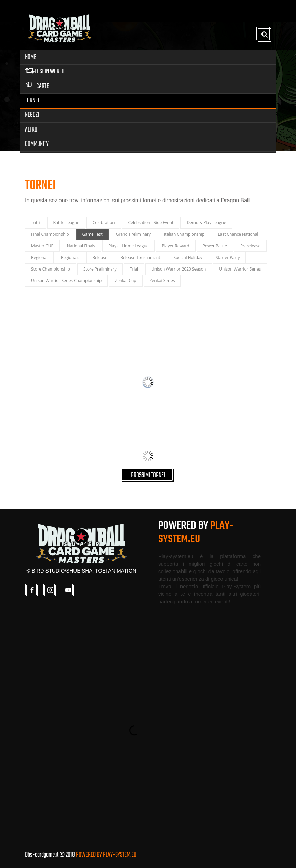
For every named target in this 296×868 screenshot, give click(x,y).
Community (37, 144)
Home (31, 57)
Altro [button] (31, 130)
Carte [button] (37, 86)
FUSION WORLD (45, 72)
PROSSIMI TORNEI (148, 475)
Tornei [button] (32, 101)
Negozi (32, 115)
